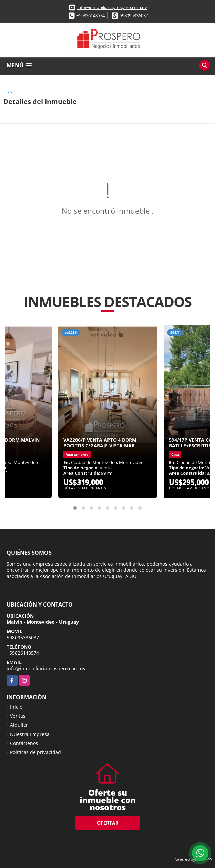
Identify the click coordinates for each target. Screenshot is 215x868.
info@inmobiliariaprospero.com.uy (112, 7)
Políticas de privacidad (36, 752)
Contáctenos (24, 743)
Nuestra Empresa (30, 734)
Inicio (8, 91)
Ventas (18, 716)
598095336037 (134, 15)
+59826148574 (91, 15)
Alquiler (19, 725)
